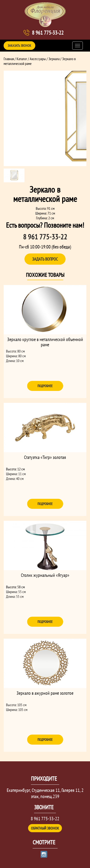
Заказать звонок (19, 46)
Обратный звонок (45, 828)
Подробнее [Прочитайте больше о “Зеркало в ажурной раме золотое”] (45, 740)
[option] (45, 118)
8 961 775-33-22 (48, 33)
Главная (9, 59)
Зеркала (54, 59)
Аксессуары (38, 59)
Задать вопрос (45, 259)
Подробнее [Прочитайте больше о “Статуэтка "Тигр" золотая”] (45, 504)
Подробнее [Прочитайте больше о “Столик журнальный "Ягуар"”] (45, 622)
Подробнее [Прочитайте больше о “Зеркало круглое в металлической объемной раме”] (45, 386)
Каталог (22, 59)
